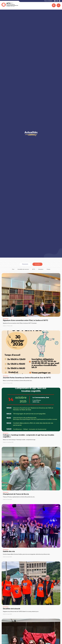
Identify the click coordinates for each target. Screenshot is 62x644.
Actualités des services (23, 269)
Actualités (37, 264)
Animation (41, 269)
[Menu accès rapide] (54, 5)
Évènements (25, 264)
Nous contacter (48, 1)
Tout (13, 269)
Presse (48, 269)
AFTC (34, 269)
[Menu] (59, 5)
